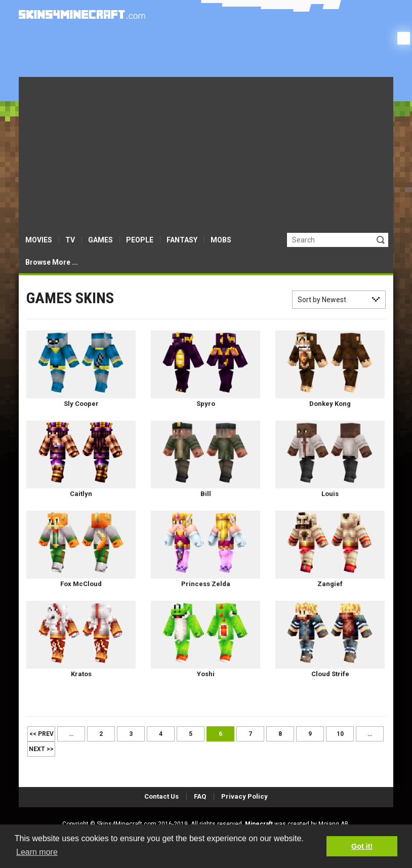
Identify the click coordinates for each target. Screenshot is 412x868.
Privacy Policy (244, 796)
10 (340, 734)
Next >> (41, 749)
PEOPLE (140, 240)
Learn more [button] (37, 852)
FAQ (200, 796)
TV (70, 240)
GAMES (100, 240)
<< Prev (42, 734)
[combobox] (339, 300)
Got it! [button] (362, 846)
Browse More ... (52, 262)
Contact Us (161, 796)
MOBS (221, 240)
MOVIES (39, 240)
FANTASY (182, 240)
